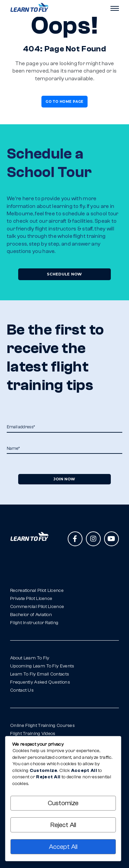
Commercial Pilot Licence (37, 607)
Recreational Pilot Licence (37, 591)
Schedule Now (64, 274)
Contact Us (22, 690)
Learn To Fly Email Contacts (40, 674)
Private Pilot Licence (31, 599)
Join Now (64, 479)
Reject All (63, 825)
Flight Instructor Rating (34, 623)
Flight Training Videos (33, 734)
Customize (63, 803)
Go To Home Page (64, 102)
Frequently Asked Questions (40, 682)
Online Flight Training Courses (42, 726)
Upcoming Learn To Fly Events (42, 666)
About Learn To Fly (30, 658)
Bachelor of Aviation (31, 615)
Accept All (63, 847)
